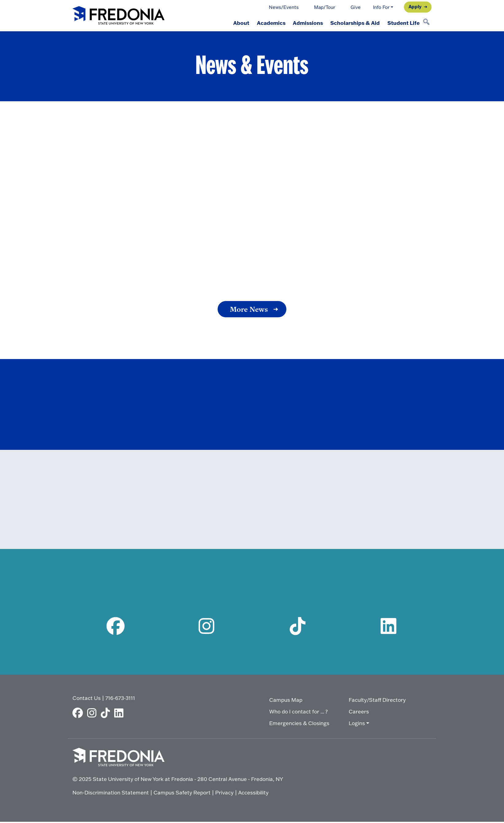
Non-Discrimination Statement (111, 794)
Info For (381, 7)
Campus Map (286, 701)
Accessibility (253, 794)
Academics (267, 23)
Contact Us (87, 699)
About (236, 23)
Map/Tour (325, 7)
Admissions (305, 23)
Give (356, 7)
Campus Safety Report (182, 794)
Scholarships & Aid (353, 23)
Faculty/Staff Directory (377, 701)
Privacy (224, 794)
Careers (359, 713)
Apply (415, 6)
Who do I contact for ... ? (299, 713)
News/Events (284, 7)
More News (249, 309)
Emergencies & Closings (299, 725)
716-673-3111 (120, 699)
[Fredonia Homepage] (118, 16)
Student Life (403, 23)
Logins (357, 725)
